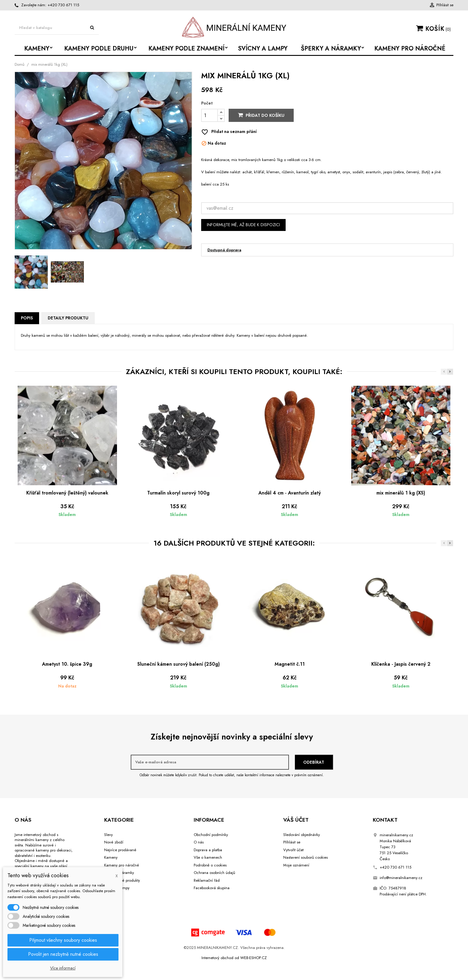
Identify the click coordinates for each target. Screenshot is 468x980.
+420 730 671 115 (63, 5)
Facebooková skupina (212, 888)
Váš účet (296, 820)
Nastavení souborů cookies (305, 857)
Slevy (108, 835)
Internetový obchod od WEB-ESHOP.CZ (234, 958)
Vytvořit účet (293, 850)
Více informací (63, 968)
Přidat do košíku (261, 115)
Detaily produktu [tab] (68, 318)
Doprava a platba (208, 850)
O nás (199, 842)
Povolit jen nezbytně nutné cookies (63, 954)
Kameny (111, 857)
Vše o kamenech (208, 857)
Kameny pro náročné (122, 865)
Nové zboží (114, 842)
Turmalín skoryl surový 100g (178, 493)
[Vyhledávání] (57, 28)
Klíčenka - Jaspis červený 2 (401, 664)
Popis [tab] (27, 318)
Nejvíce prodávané (120, 850)
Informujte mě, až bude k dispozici (243, 225)
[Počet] (210, 115)
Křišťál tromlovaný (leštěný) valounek (67, 493)
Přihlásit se (292, 842)
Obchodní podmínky (211, 835)
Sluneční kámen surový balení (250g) (178, 664)
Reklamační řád (207, 880)
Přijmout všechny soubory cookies (63, 940)
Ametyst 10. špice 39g (67, 664)
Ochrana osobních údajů (214, 873)
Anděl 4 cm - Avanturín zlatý (290, 493)
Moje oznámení (296, 865)
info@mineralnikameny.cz (401, 878)
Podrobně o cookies (210, 865)
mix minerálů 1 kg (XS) (401, 493)
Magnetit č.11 (290, 664)
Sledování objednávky (302, 835)
